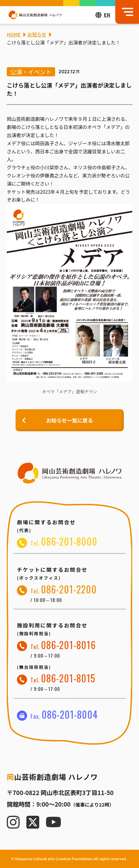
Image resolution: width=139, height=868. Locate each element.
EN (107, 15)
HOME (14, 34)
